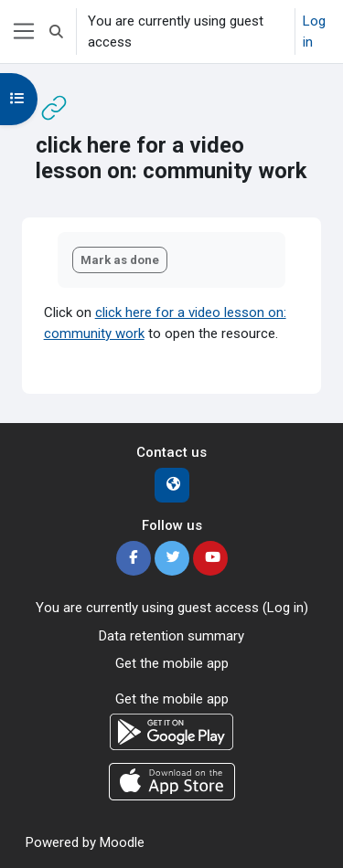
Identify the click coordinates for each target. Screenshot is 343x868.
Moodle (122, 842)
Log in (314, 32)
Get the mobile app (172, 663)
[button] (56, 32)
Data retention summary (171, 636)
